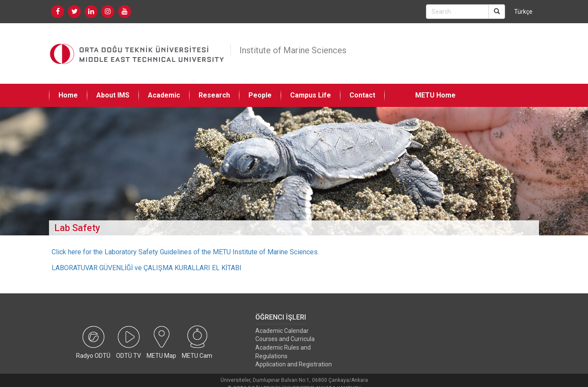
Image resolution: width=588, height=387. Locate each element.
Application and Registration (294, 364)
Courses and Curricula (285, 339)
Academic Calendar (282, 331)
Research (214, 95)
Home (68, 95)
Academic (164, 95)
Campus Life (311, 95)
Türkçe (523, 12)
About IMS (113, 95)
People (260, 95)
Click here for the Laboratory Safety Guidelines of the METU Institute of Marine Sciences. (185, 252)
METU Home (435, 95)
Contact (362, 95)
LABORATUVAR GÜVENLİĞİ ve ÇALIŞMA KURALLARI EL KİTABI (147, 268)
